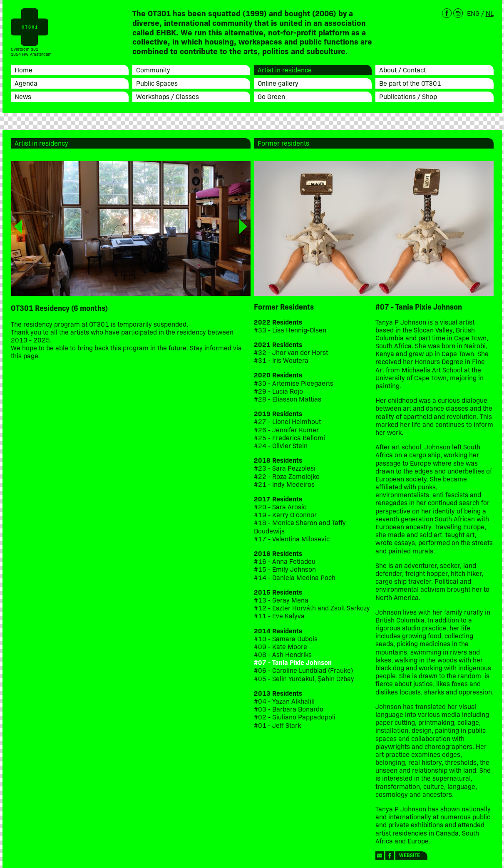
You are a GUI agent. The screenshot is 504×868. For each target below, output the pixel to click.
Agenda (26, 83)
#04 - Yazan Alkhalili (284, 701)
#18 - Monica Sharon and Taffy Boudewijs (300, 526)
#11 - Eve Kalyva (279, 616)
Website (410, 855)
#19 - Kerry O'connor (285, 515)
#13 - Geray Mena (281, 600)
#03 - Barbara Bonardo (289, 709)
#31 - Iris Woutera (281, 360)
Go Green (271, 96)
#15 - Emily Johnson (285, 569)
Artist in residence (285, 69)
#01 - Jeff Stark (277, 725)
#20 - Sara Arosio (280, 507)
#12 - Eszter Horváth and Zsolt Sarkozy (312, 608)
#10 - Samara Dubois (286, 639)
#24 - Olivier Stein (281, 445)
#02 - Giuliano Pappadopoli (295, 717)
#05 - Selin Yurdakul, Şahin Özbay (304, 678)
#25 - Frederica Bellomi (289, 438)
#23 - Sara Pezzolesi (285, 468)
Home (24, 69)
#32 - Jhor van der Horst (291, 352)
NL (490, 13)
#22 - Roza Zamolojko (287, 476)
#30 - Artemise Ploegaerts (294, 383)
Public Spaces (157, 83)
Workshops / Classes (168, 96)
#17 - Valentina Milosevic (292, 539)
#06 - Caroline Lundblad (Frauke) (303, 670)
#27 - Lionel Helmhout (288, 421)
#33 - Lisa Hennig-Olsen (290, 330)
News (23, 96)
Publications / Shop (408, 96)
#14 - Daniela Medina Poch (295, 577)
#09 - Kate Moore (281, 646)
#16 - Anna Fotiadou (285, 561)
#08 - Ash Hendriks (283, 654)
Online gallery (278, 83)
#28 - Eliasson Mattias (288, 399)
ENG (473, 13)
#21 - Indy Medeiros (284, 484)
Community (153, 69)
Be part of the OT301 (410, 83)
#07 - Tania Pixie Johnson (293, 662)
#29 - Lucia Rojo (278, 391)
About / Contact (402, 69)
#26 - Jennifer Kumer (286, 430)
